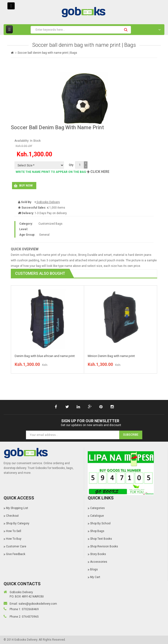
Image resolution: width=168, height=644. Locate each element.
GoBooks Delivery (47, 202)
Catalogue (97, 516)
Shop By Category (18, 523)
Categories (97, 508)
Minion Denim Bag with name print (111, 356)
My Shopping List (17, 508)
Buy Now (26, 186)
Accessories (99, 562)
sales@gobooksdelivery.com (38, 604)
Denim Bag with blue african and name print (45, 356)
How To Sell (14, 531)
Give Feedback (16, 554)
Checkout (12, 516)
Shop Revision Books (104, 546)
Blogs (94, 569)
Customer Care (16, 546)
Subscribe (131, 435)
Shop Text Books (101, 539)
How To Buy (14, 539)
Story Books (98, 554)
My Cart (95, 577)
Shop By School (100, 523)
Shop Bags (97, 531)
